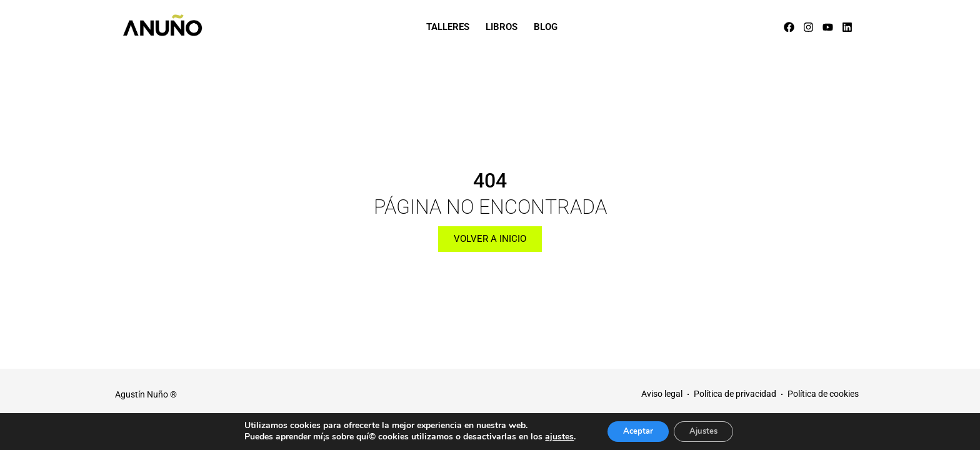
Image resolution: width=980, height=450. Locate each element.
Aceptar (634, 430)
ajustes (551, 436)
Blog (546, 27)
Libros (502, 27)
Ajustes (707, 430)
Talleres (448, 27)
